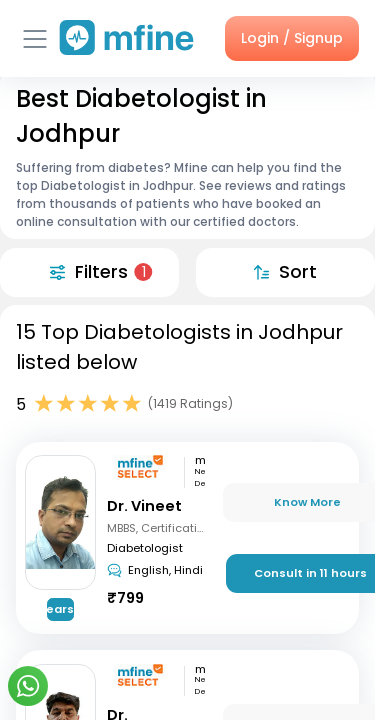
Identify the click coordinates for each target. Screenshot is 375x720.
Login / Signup (292, 38)
